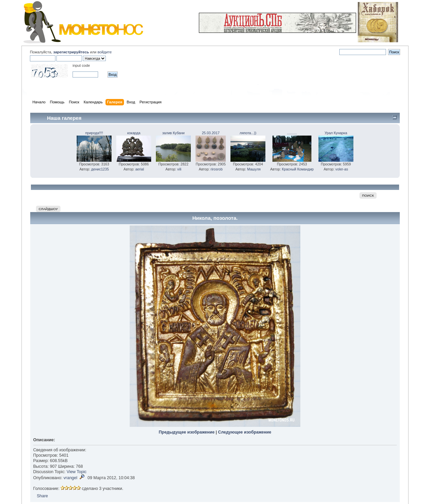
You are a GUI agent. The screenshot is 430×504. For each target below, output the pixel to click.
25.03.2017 (211, 133)
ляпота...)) (248, 133)
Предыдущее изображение (187, 432)
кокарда (134, 133)
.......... (292, 133)
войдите (104, 52)
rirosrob (217, 169)
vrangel (70, 478)
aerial (140, 169)
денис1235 (100, 169)
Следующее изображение (245, 432)
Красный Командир (298, 169)
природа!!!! (94, 133)
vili (179, 169)
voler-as (342, 169)
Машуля (254, 169)
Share (42, 496)
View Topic (76, 472)
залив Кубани (174, 133)
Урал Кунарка (336, 133)
